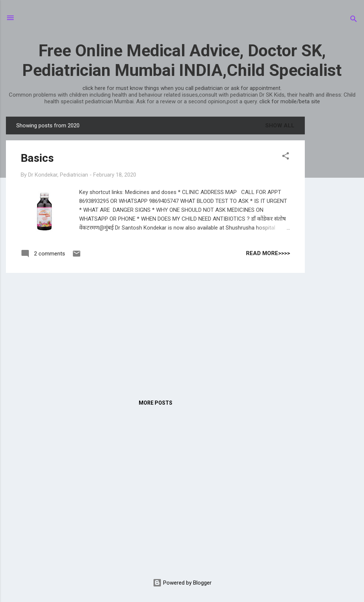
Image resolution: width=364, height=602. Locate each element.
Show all (280, 126)
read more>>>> (268, 253)
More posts (156, 403)
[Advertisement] (334, 228)
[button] (286, 157)
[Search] (354, 20)
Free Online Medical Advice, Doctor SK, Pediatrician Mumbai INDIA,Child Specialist (182, 60)
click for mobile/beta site (290, 101)
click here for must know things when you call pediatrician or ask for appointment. (182, 88)
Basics (37, 158)
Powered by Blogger (182, 583)
